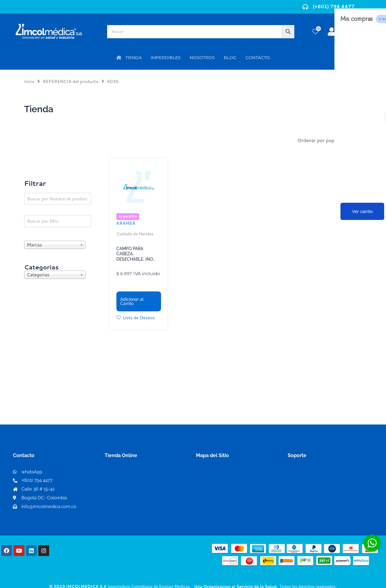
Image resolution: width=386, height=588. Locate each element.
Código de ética (306, 484)
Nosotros (207, 474)
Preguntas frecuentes (312, 494)
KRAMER (127, 224)
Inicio (30, 81)
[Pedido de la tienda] (331, 140)
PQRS (203, 484)
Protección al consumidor (317, 503)
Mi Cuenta (118, 474)
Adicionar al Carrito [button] (132, 302)
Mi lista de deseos (127, 484)
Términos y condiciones (315, 474)
